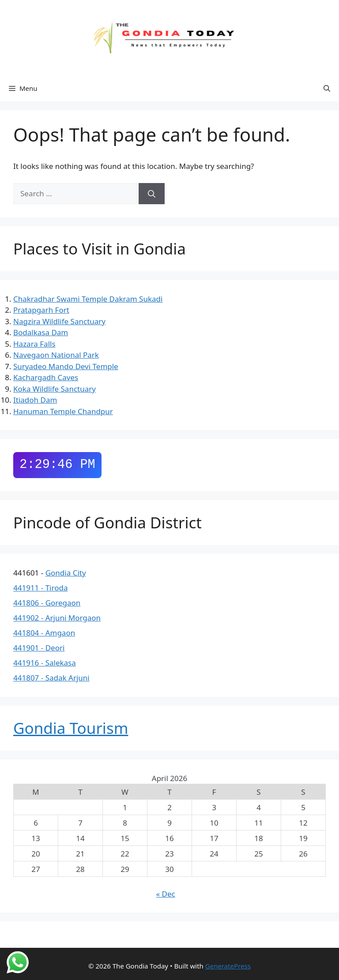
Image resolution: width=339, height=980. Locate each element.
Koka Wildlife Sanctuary (55, 389)
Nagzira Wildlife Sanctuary (59, 321)
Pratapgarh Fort (41, 310)
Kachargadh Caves (46, 377)
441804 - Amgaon (44, 633)
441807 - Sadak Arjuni (51, 678)
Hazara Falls (34, 344)
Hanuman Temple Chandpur (63, 411)
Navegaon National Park (56, 355)
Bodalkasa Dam (41, 332)
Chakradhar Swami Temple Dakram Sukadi (88, 299)
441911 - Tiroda (40, 588)
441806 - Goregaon (47, 603)
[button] (327, 88)
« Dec (166, 894)
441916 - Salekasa (45, 663)
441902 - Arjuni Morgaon (57, 618)
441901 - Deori (39, 648)
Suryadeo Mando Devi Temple (66, 366)
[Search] (152, 194)
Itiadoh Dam (35, 400)
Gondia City (66, 573)
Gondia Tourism (71, 728)
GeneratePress (228, 966)
